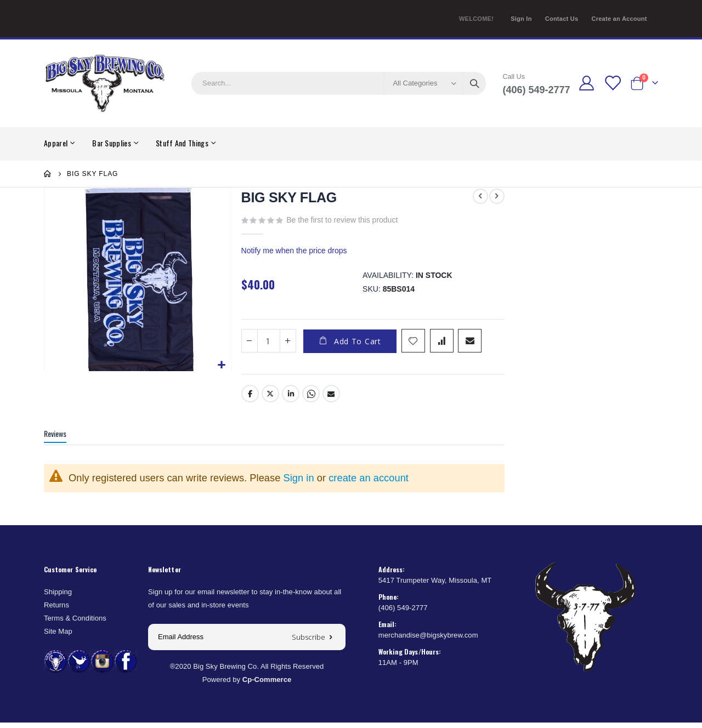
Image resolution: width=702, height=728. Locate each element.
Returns (56, 610)
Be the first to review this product (341, 220)
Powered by (247, 685)
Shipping (58, 597)
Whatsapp (310, 399)
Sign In (521, 19)
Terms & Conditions (75, 624)
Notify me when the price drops (293, 253)
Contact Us (562, 19)
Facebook (249, 399)
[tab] (63, 440)
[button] (221, 364)
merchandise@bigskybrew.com (428, 641)
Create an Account (619, 19)
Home (48, 174)
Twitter (269, 399)
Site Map (58, 637)
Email (330, 399)
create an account (369, 484)
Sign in (299, 484)
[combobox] (339, 83)
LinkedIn (290, 399)
